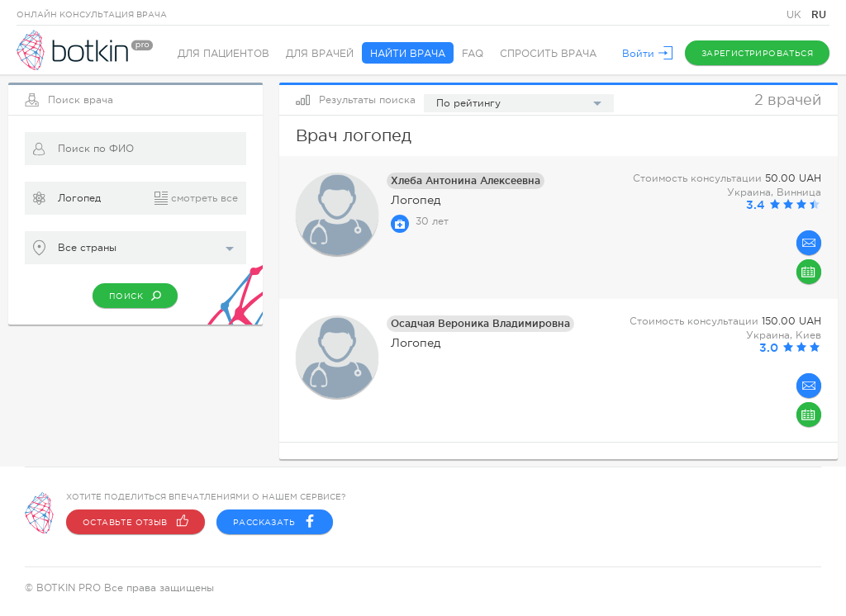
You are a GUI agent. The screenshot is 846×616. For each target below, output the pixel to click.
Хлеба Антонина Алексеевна (466, 180)
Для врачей (320, 54)
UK (796, 15)
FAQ (473, 54)
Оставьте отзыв (135, 522)
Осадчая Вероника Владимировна (480, 323)
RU (819, 14)
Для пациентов (223, 54)
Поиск (135, 296)
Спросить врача (548, 54)
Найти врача (408, 54)
